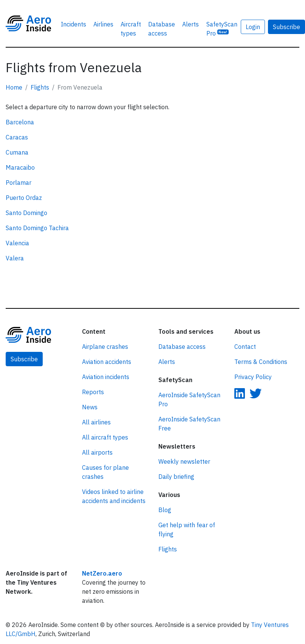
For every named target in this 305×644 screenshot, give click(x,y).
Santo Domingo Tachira (37, 228)
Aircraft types (131, 29)
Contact (245, 347)
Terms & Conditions (261, 362)
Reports (93, 392)
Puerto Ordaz (24, 198)
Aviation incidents (106, 377)
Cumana (17, 152)
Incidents (74, 24)
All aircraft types (105, 437)
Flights (40, 87)
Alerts (190, 24)
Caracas (17, 137)
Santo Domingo (26, 213)
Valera (15, 258)
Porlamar (19, 183)
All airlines (96, 422)
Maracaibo (20, 167)
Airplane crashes (105, 347)
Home (14, 87)
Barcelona (20, 122)
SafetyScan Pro (222, 29)
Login (253, 27)
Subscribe (24, 359)
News (90, 407)
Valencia (17, 243)
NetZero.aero (102, 573)
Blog (165, 510)
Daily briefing (176, 477)
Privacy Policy (253, 377)
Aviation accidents (107, 362)
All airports (97, 452)
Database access (162, 29)
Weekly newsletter (184, 461)
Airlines (103, 24)
